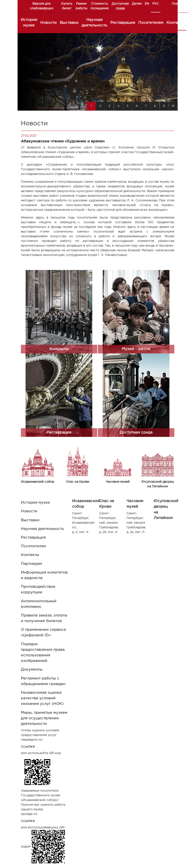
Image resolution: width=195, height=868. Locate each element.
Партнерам (31, 564)
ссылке (28, 747)
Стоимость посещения (100, 6)
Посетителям (151, 23)
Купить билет (67, 6)
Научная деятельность (94, 23)
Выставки (69, 23)
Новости (48, 23)
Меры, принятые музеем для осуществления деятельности (44, 718)
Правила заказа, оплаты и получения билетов (44, 618)
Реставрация (123, 23)
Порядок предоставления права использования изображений (43, 653)
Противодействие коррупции (38, 590)
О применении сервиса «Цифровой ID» (43, 633)
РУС (156, 4)
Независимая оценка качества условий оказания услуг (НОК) (42, 698)
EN (147, 4)
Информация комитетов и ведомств (44, 575)
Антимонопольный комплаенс (39, 604)
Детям (137, 4)
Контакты (176, 23)
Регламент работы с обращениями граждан (43, 681)
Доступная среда (120, 6)
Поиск (177, 4)
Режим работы (81, 6)
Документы (32, 670)
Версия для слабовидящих (42, 6)
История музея (29, 23)
